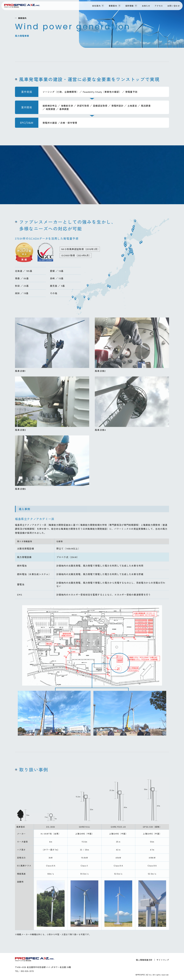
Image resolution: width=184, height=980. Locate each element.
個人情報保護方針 (144, 960)
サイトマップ (163, 960)
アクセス (159, 6)
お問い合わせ (174, 6)
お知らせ (146, 6)
